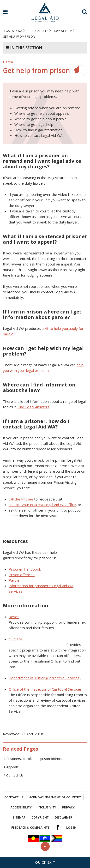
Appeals (12, 767)
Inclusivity (47, 807)
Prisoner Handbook (25, 569)
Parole (14, 580)
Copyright (40, 817)
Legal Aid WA (12, 31)
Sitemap (19, 817)
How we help (62, 31)
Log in (71, 828)
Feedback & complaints (30, 828)
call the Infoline (21, 499)
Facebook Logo (58, 827)
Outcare (15, 639)
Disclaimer (63, 817)
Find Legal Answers (33, 407)
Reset (14, 617)
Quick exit (45, 862)
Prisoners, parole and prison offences (35, 759)
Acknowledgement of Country (55, 797)
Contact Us (15, 775)
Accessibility (21, 807)
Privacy (68, 807)
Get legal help (37, 31)
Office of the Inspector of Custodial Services (45, 689)
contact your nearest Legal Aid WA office (42, 505)
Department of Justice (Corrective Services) (45, 678)
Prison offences (22, 575)
